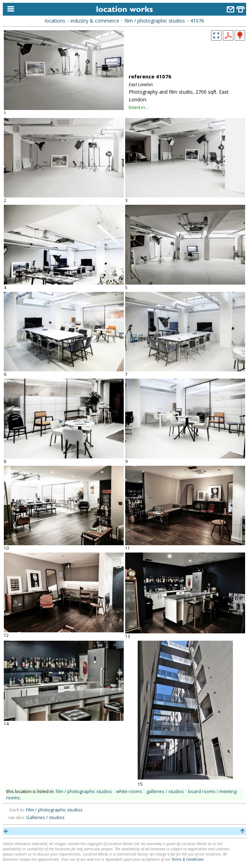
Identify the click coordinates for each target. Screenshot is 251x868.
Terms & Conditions (188, 859)
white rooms (129, 791)
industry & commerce (95, 21)
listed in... (138, 107)
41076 (197, 21)
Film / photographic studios (54, 810)
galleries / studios (165, 791)
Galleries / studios (45, 817)
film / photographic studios (155, 21)
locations (55, 21)
